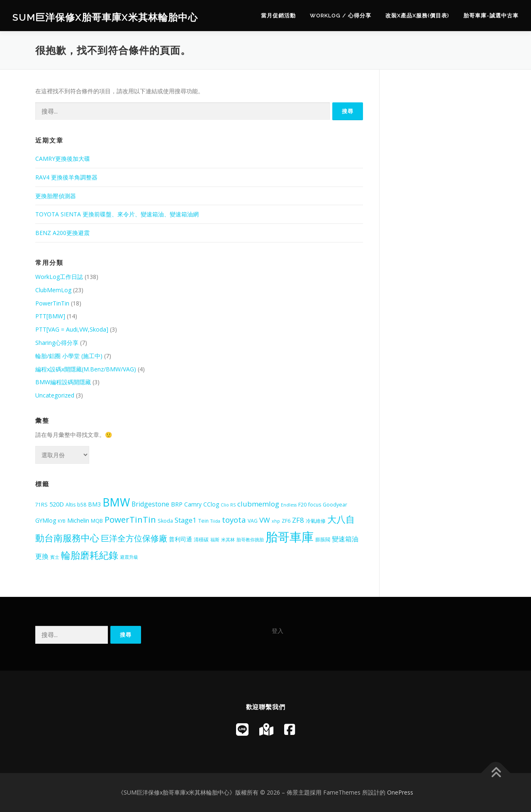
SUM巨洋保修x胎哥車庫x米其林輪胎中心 (105, 17)
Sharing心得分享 (57, 343)
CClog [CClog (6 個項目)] (211, 504)
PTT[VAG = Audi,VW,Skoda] (72, 329)
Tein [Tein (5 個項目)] (203, 521)
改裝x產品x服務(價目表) (417, 16)
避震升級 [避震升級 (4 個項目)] (129, 557)
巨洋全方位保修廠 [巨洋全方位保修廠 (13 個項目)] (134, 538)
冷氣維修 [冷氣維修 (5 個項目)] (316, 521)
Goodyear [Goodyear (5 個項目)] (335, 505)
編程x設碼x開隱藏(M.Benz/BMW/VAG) (86, 369)
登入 (278, 631)
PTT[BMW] (50, 316)
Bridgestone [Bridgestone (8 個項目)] (150, 504)
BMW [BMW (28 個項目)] (116, 502)
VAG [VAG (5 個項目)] (253, 521)
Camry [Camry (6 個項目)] (193, 504)
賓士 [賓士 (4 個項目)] (55, 557)
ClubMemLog (53, 290)
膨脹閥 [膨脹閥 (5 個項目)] (323, 539)
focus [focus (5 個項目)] (315, 505)
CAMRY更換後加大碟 (63, 159)
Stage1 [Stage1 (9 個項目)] (186, 520)
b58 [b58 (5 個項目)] (82, 505)
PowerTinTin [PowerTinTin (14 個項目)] (130, 519)
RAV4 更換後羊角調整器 (66, 177)
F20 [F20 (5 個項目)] (302, 505)
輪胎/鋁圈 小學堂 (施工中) (69, 356)
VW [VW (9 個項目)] (265, 520)
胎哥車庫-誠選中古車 (491, 16)
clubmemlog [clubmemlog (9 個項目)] (258, 504)
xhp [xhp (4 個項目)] (276, 521)
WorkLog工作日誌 (59, 277)
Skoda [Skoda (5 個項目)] (165, 521)
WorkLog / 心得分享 (341, 16)
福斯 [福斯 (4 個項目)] (215, 540)
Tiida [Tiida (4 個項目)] (215, 521)
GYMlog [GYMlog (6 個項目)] (46, 520)
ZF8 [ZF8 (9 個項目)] (298, 520)
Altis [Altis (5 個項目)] (71, 505)
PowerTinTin (52, 303)
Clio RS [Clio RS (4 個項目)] (228, 505)
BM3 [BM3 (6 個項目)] (94, 504)
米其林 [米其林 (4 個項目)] (228, 540)
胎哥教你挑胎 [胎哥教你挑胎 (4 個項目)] (250, 540)
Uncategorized (55, 395)
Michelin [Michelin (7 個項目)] (78, 520)
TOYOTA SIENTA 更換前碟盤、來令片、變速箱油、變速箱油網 (117, 214)
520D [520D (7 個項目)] (57, 504)
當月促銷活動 (278, 16)
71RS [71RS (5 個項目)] (41, 505)
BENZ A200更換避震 (62, 233)
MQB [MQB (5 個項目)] (97, 521)
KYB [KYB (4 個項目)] (62, 521)
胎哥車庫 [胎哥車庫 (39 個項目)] (290, 537)
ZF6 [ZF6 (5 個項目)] (286, 521)
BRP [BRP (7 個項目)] (177, 504)
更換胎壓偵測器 (56, 196)
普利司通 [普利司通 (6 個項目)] (180, 539)
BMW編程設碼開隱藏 (63, 382)
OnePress (400, 792)
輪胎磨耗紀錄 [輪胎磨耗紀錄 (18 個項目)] (90, 555)
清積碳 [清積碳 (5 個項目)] (201, 539)
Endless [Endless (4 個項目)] (289, 505)
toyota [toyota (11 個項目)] (234, 520)
